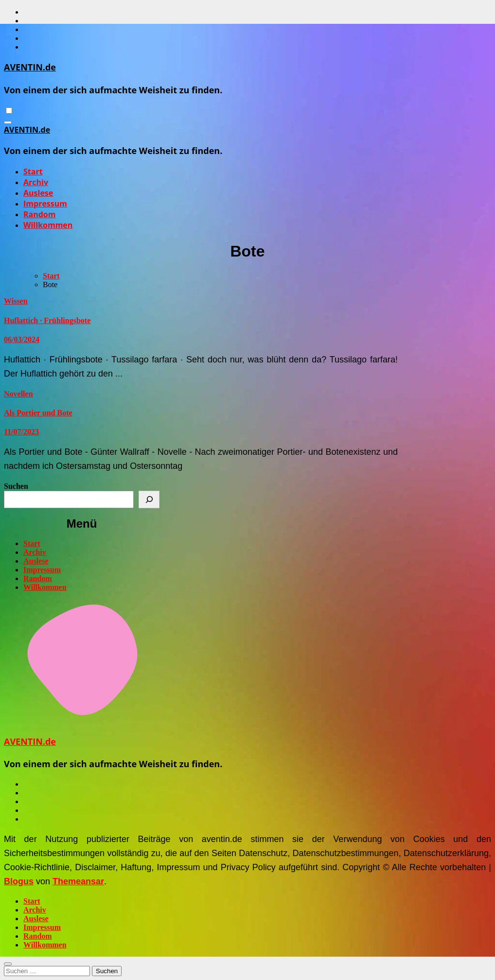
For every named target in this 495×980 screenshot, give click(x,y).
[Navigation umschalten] (8, 122)
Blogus (19, 881)
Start (33, 172)
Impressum (45, 204)
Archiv (36, 182)
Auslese (38, 193)
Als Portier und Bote (38, 413)
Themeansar (78, 881)
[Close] (8, 964)
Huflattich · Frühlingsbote (47, 320)
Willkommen (48, 225)
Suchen (16, 486)
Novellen (18, 394)
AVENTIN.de (30, 67)
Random (39, 214)
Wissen (16, 301)
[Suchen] (149, 499)
